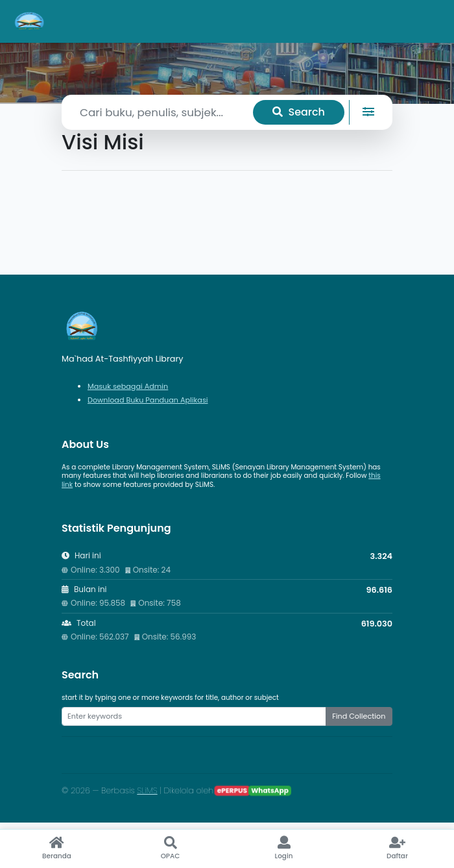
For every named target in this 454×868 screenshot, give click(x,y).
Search (299, 112)
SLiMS (147, 790)
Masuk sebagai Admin (128, 386)
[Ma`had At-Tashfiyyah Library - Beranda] (30, 21)
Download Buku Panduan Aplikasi (148, 400)
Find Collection (359, 716)
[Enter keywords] (194, 716)
